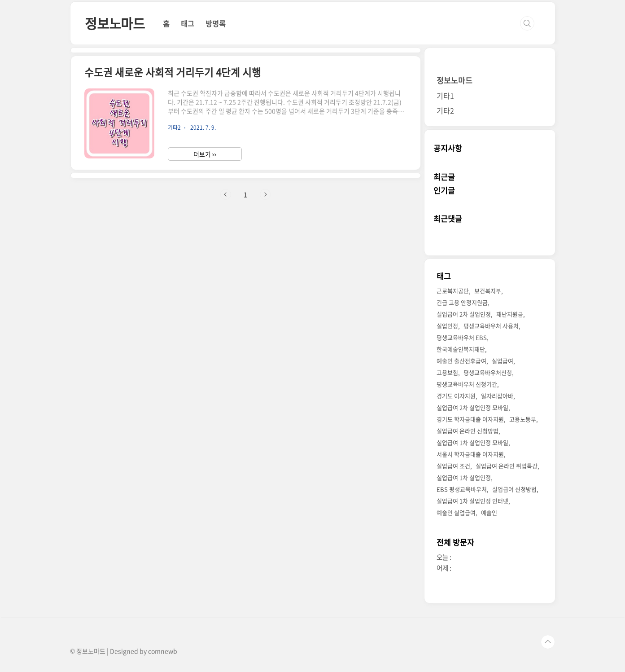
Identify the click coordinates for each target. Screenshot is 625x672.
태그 (188, 23)
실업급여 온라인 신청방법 (468, 431)
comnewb (163, 651)
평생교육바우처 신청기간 (467, 384)
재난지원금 (510, 314)
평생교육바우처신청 (488, 372)
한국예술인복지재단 (461, 349)
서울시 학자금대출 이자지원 (470, 454)
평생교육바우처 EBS (462, 337)
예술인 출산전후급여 (461, 361)
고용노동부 (523, 419)
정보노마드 (115, 23)
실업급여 (503, 361)
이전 (226, 194)
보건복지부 (488, 291)
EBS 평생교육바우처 (462, 489)
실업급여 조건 (453, 466)
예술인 (489, 512)
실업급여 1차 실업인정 (464, 477)
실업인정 (447, 326)
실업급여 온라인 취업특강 (507, 466)
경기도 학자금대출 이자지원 (470, 419)
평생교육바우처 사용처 (491, 326)
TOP (548, 642)
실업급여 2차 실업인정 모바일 (472, 407)
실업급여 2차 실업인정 (464, 314)
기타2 (445, 110)
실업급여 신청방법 (514, 489)
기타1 (445, 96)
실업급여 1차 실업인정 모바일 (472, 442)
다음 (265, 194)
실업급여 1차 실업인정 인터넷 (472, 501)
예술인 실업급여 (456, 512)
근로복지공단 (453, 291)
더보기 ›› (205, 154)
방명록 (216, 23)
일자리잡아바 (497, 396)
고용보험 (447, 372)
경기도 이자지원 (456, 396)
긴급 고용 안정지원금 (462, 302)
